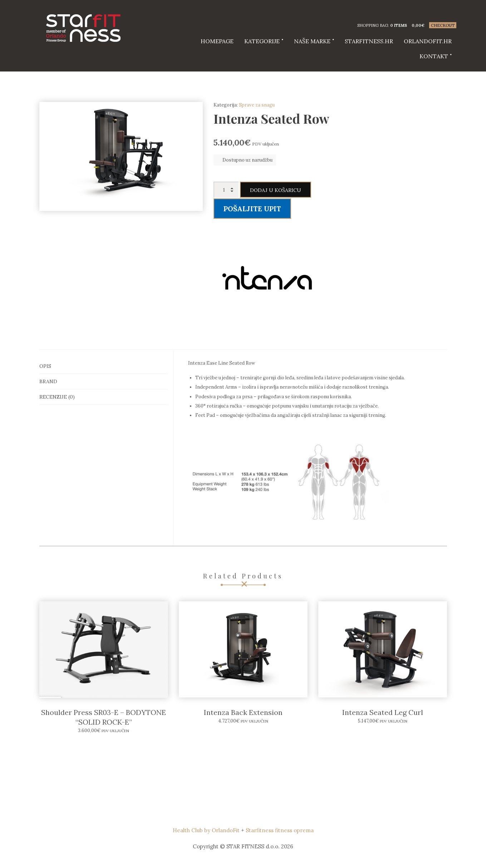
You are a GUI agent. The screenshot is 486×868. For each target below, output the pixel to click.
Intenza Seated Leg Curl (383, 712)
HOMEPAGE (217, 41)
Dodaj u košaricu (276, 190)
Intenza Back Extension (243, 712)
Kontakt (434, 56)
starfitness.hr (369, 41)
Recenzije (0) (57, 397)
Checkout (443, 25)
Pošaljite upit (252, 209)
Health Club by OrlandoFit (206, 830)
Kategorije (262, 41)
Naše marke (312, 41)
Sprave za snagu (257, 105)
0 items (399, 25)
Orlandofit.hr (428, 41)
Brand (48, 381)
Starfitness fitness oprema (280, 830)
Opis (45, 366)
